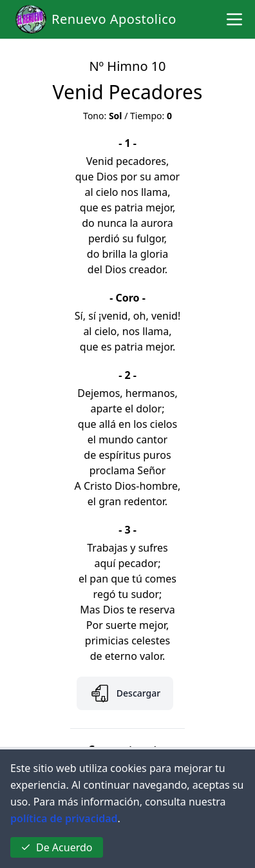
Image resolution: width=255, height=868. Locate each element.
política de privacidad (64, 818)
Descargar (125, 693)
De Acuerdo (57, 847)
